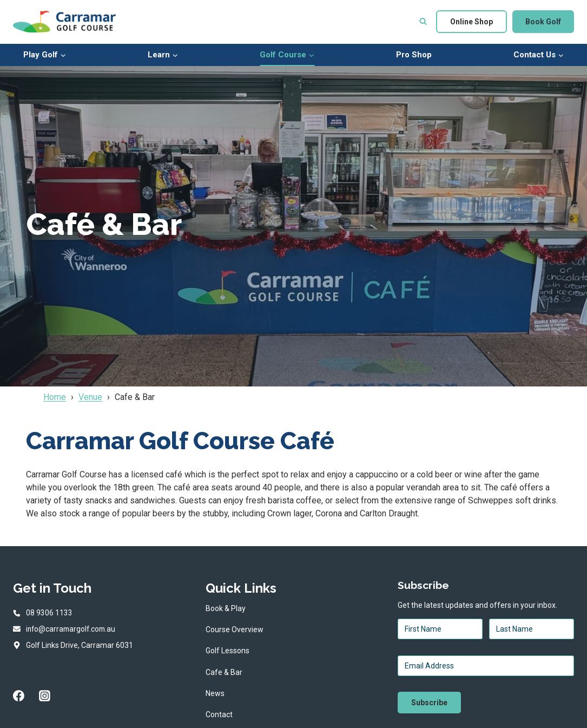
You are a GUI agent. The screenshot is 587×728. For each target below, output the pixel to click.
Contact (219, 714)
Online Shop (471, 22)
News (215, 693)
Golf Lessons (227, 651)
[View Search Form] (423, 22)
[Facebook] (19, 697)
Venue (90, 397)
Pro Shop (414, 55)
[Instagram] (45, 697)
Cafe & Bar (224, 672)
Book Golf (543, 22)
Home (55, 397)
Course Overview (235, 629)
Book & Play (226, 608)
